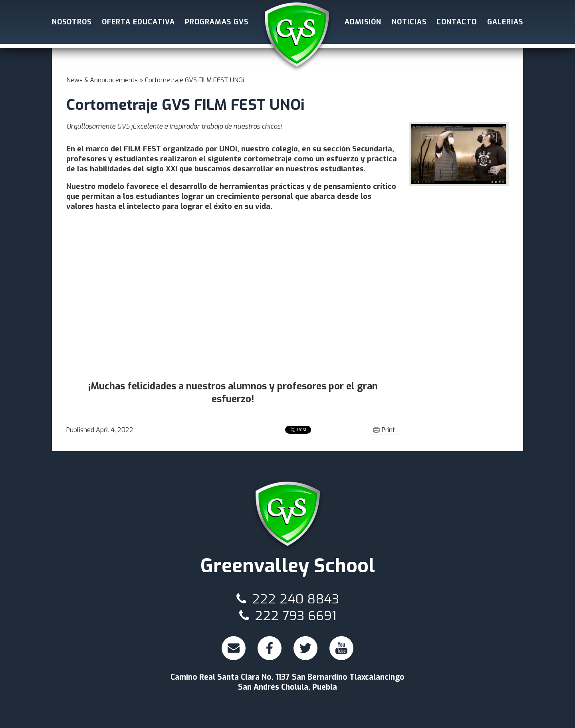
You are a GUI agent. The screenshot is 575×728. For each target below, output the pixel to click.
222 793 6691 (288, 616)
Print (388, 430)
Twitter (306, 651)
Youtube (342, 651)
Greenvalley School (297, 36)
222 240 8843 (288, 599)
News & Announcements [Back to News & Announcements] (102, 80)
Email (234, 651)
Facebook (271, 651)
